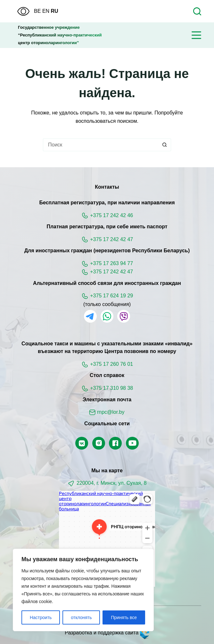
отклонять (81, 617)
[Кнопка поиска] (165, 145)
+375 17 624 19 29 (111, 296)
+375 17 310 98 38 (111, 388)
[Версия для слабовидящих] (23, 11)
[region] (83, 590)
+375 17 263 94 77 (111, 263)
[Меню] (196, 35)
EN (46, 11)
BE (37, 11)
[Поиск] (197, 11)
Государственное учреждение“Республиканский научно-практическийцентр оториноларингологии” (60, 35)
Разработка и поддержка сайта (107, 633)
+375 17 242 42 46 (111, 215)
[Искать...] (101, 145)
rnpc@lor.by (111, 412)
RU (55, 11)
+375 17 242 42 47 (111, 239)
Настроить (41, 617)
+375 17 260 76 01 (111, 364)
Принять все (124, 617)
